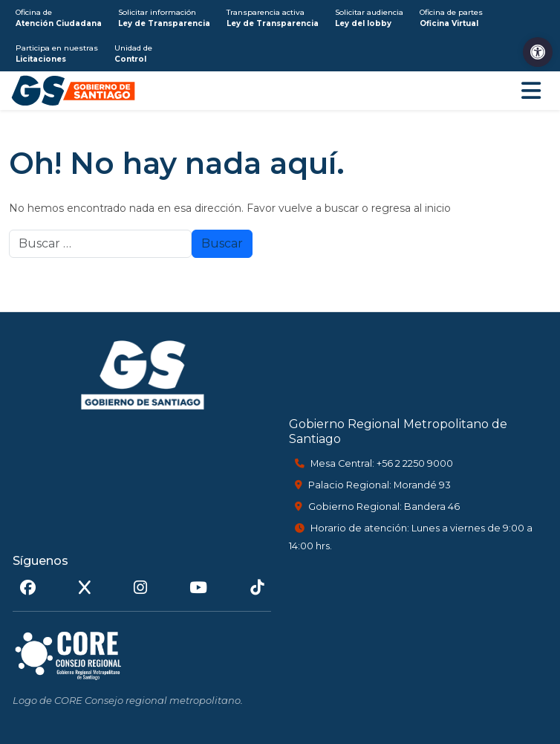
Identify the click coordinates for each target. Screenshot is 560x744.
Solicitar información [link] (164, 18)
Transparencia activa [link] (273, 18)
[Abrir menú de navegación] (531, 91)
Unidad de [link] (133, 54)
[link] (538, 52)
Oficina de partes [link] (451, 18)
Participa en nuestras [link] (57, 54)
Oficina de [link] (59, 18)
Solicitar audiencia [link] (369, 18)
